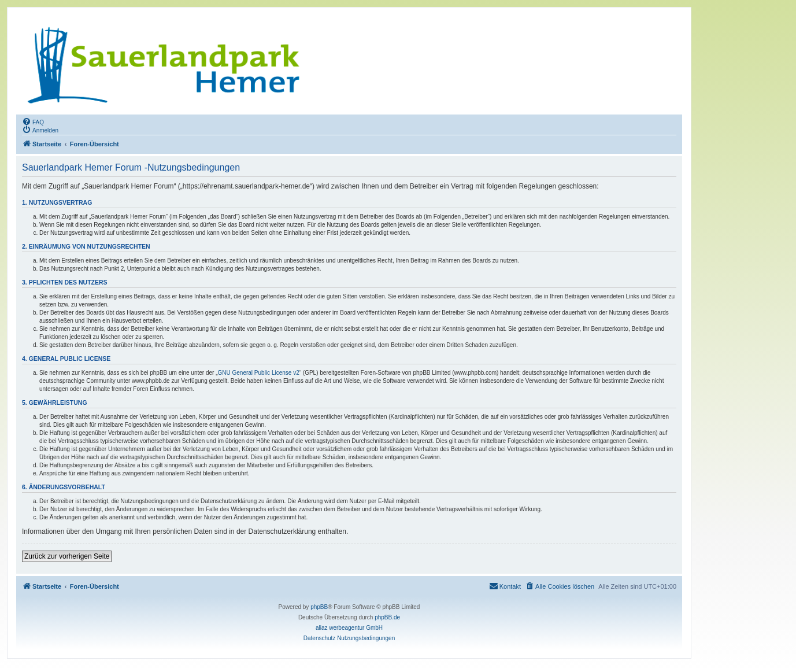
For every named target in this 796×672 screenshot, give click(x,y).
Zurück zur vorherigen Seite (67, 556)
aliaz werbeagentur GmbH (349, 628)
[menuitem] (33, 121)
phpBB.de (387, 617)
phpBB (319, 607)
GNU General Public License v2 (259, 373)
